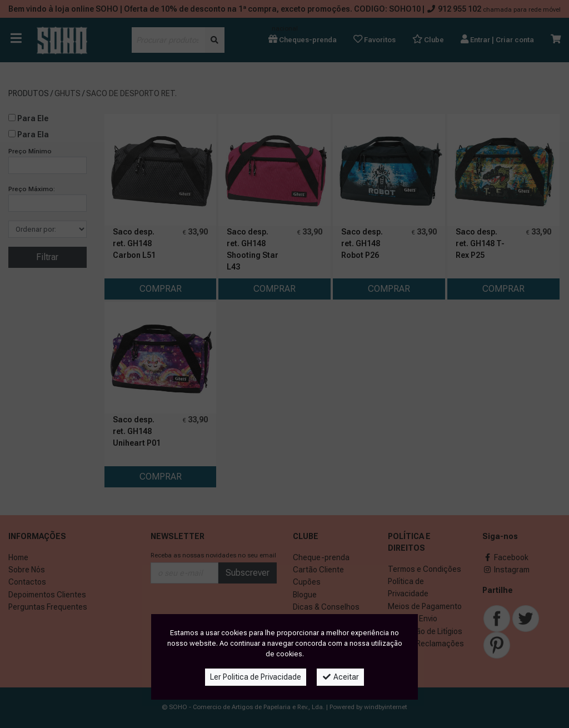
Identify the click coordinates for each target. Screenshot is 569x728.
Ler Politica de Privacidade (256, 677)
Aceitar (340, 677)
